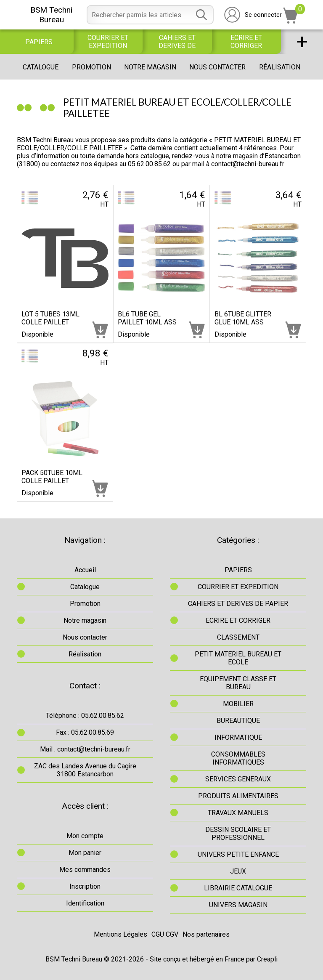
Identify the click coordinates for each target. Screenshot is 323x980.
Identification (85, 903)
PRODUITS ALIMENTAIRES (238, 796)
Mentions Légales (120, 934)
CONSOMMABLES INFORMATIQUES (238, 758)
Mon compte (85, 836)
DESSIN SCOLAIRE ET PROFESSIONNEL (238, 834)
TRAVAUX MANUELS (238, 813)
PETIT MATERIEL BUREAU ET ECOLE (238, 658)
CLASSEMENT (238, 637)
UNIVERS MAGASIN (238, 905)
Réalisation (280, 67)
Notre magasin (150, 67)
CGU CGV (165, 934)
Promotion (91, 67)
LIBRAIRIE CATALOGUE (238, 888)
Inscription (85, 886)
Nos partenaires (206, 934)
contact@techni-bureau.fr (248, 164)
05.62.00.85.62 (149, 164)
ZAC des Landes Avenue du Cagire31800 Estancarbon (85, 770)
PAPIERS (39, 42)
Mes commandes (85, 870)
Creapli (267, 959)
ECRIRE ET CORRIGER (246, 42)
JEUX (238, 871)
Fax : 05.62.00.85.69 (85, 732)
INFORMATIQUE (238, 737)
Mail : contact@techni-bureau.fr (85, 749)
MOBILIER (238, 704)
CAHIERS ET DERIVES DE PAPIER (177, 42)
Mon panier (85, 853)
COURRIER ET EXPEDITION (108, 42)
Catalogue (41, 67)
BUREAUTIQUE (238, 721)
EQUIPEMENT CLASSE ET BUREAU (238, 683)
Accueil (85, 570)
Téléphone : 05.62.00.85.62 (85, 716)
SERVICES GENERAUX (238, 779)
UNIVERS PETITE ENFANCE (238, 854)
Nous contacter (217, 67)
